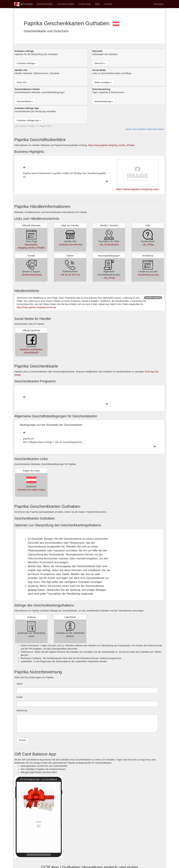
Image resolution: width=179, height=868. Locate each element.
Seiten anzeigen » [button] (103, 82)
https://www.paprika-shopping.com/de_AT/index (112, 145)
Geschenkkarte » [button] (25, 101)
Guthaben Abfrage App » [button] (29, 120)
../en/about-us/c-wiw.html (70, 245)
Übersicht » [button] (100, 63)
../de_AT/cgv (109, 278)
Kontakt (108, 4)
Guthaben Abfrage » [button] (27, 63)
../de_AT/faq (148, 245)
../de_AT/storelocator (109, 245)
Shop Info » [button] (22, 82)
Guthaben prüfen (66, 4)
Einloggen (159, 4)
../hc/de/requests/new (31, 275)
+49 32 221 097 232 (70, 275)
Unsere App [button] (85, 4)
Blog (97, 4)
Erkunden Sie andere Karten (31, 490)
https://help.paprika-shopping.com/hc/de (36, 307)
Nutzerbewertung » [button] (104, 101)
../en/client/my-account (148, 275)
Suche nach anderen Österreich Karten (145, 129)
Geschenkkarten (45, 4)
